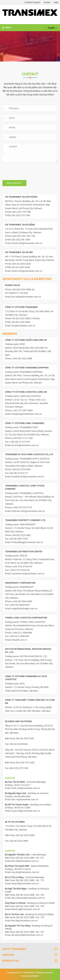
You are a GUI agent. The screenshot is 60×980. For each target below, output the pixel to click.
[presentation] (27, 171)
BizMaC (36, 976)
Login (56, 2)
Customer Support (32, 2)
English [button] (52, 28)
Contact (47, 2)
